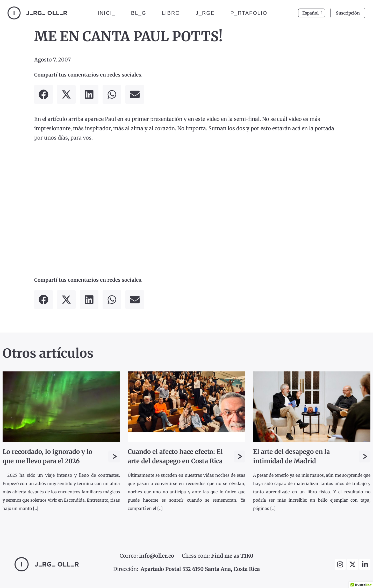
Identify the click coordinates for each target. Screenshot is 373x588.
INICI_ (107, 13)
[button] (44, 95)
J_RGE (205, 13)
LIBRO (171, 13)
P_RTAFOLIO (249, 13)
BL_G (139, 13)
